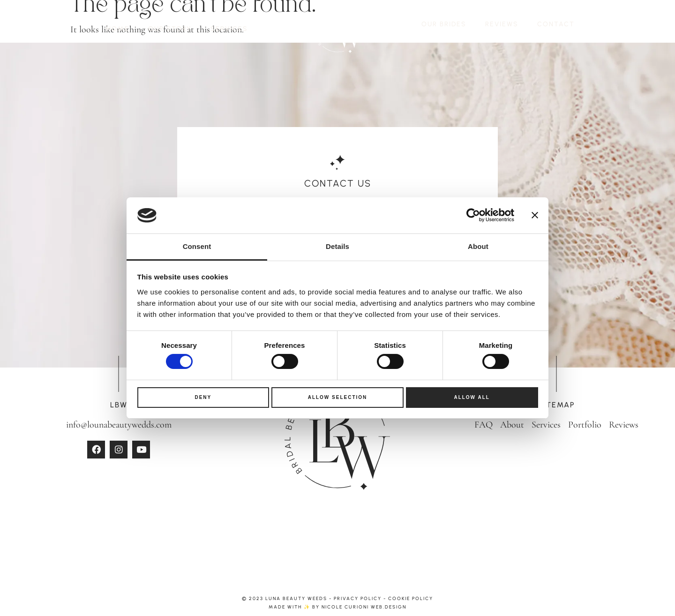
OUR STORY (170, 29)
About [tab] (478, 246)
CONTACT (556, 24)
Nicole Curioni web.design (364, 607)
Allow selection (338, 397)
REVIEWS (502, 24)
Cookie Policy (411, 598)
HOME (118, 29)
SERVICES (229, 29)
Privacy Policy (358, 598)
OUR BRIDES (444, 24)
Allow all (472, 397)
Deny (203, 397)
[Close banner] (535, 215)
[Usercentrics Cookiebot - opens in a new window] (473, 215)
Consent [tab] (197, 246)
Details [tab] (337, 246)
